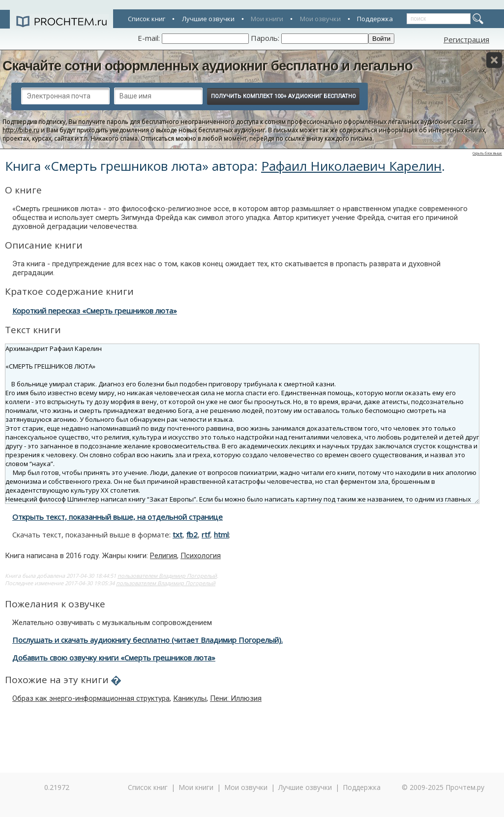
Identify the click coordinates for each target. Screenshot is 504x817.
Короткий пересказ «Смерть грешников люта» (95, 311)
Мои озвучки (320, 19)
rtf (206, 534)
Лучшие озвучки (208, 19)
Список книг (147, 19)
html (221, 534)
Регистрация (466, 39)
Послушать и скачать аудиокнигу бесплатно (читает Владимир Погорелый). (148, 640)
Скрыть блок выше (487, 153)
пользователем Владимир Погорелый (167, 576)
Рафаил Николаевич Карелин (351, 166)
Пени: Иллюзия (236, 698)
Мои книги (267, 19)
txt (178, 534)
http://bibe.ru (21, 130)
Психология (201, 556)
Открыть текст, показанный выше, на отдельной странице (118, 517)
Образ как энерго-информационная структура (91, 698)
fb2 (192, 534)
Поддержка (375, 19)
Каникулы (190, 698)
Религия (163, 556)
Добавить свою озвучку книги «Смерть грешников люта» (114, 658)
